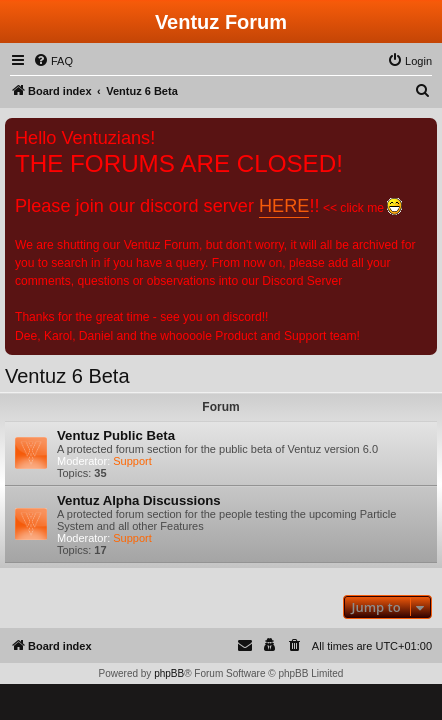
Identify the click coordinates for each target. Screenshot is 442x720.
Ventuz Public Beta (116, 435)
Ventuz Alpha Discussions (139, 500)
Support (132, 461)
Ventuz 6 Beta (67, 376)
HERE (284, 206)
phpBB (169, 673)
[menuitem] (53, 61)
